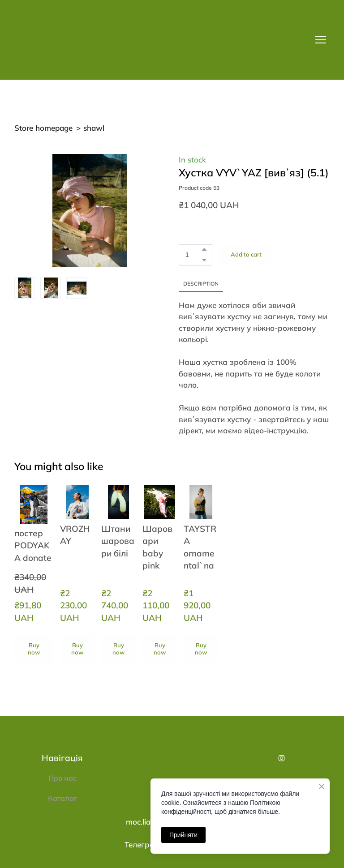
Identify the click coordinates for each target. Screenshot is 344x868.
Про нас (62, 778)
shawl (94, 128)
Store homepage (43, 128)
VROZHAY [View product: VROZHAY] (75, 535)
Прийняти (183, 835)
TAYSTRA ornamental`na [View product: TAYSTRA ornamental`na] (200, 547)
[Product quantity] (193, 255)
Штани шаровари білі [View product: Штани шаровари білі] (118, 541)
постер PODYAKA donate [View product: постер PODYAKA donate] (33, 545)
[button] (204, 249)
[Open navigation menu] (321, 40)
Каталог (62, 798)
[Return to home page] (80, 40)
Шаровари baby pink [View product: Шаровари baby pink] (157, 547)
